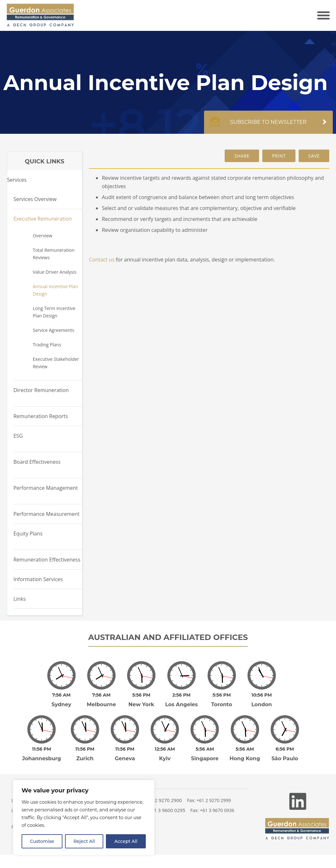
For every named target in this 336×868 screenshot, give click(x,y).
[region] (84, 818)
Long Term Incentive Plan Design (54, 312)
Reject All (84, 841)
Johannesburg (42, 749)
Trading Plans (47, 345)
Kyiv (165, 749)
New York (141, 700)
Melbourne (101, 700)
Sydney (61, 700)
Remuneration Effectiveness (47, 560)
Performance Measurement (47, 514)
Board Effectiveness (37, 462)
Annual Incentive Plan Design (56, 290)
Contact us (102, 260)
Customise (42, 841)
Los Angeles (181, 700)
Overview (43, 236)
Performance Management (46, 488)
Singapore (205, 749)
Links (20, 599)
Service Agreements (54, 330)
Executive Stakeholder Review (56, 363)
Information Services (38, 579)
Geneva (125, 749)
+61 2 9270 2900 (164, 791)
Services (17, 180)
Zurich (85, 749)
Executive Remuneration (43, 219)
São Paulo (285, 749)
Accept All (126, 841)
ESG (18, 436)
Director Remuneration (41, 390)
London (262, 700)
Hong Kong (245, 749)
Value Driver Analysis (55, 272)
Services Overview (35, 199)
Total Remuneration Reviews (54, 254)
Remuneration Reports (41, 416)
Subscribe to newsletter (268, 125)
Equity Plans (28, 534)
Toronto (222, 700)
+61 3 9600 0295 (167, 801)
